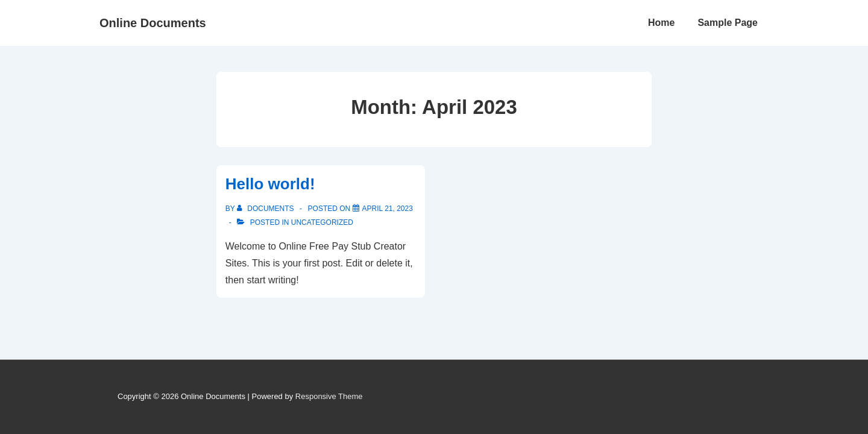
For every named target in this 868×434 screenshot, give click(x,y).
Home (661, 23)
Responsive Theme (329, 396)
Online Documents (153, 23)
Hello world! (270, 184)
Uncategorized (322, 222)
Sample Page (728, 23)
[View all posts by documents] (266, 209)
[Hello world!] (388, 209)
